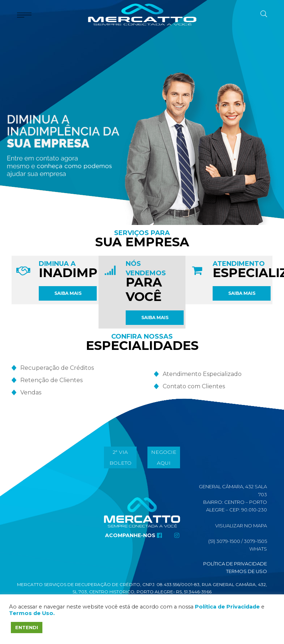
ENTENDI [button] (27, 627)
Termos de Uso (247, 571)
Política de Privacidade (235, 564)
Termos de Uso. (32, 613)
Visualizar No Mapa (241, 526)
